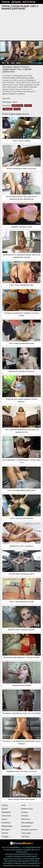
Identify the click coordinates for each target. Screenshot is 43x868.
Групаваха (6, 812)
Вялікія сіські (17, 106)
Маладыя (6, 830)
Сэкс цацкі (26, 833)
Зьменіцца (8, 109)
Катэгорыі (29, 2)
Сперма (5, 836)
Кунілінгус (26, 819)
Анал (23, 805)
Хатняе (24, 812)
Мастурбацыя (27, 823)
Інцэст (5, 819)
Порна (6, 2)
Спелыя (28, 106)
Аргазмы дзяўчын (29, 830)
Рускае (17, 109)
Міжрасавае (7, 826)
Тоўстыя (25, 836)
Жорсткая (6, 816)
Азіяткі (5, 805)
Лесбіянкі (6, 823)
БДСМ (5, 809)
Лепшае (16, 2)
